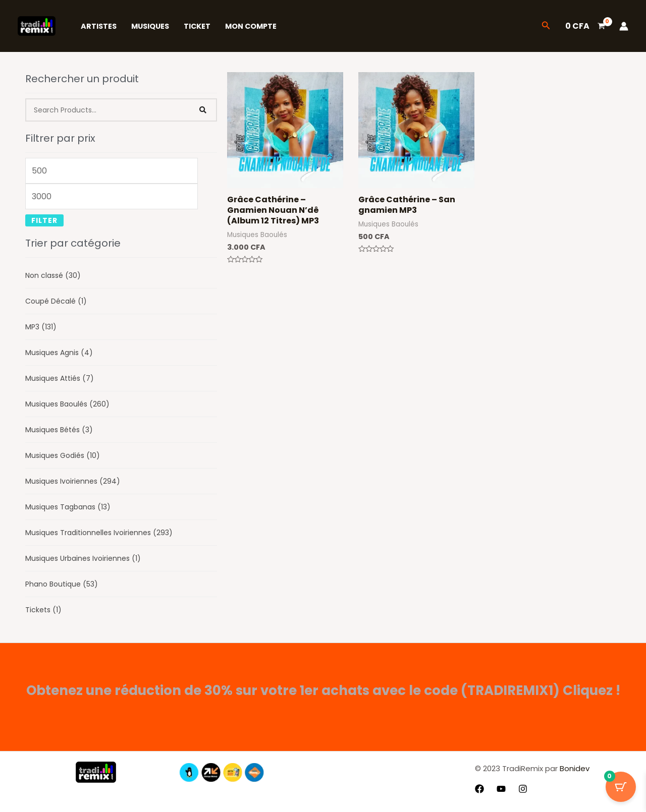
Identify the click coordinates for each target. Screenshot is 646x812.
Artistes (99, 26)
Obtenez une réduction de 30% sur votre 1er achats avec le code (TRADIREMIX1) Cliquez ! (323, 690)
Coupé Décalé (56, 301)
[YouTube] (501, 789)
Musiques (150, 26)
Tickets (43, 610)
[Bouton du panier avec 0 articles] (621, 787)
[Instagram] (523, 789)
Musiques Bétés (59, 430)
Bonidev (574, 768)
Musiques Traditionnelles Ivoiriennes (99, 533)
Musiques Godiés (63, 455)
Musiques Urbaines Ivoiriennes (83, 558)
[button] (546, 26)
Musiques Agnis (59, 353)
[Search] (203, 110)
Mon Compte (251, 26)
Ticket (197, 26)
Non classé (53, 275)
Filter (44, 220)
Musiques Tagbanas (68, 507)
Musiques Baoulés (67, 404)
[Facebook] (479, 789)
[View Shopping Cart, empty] (585, 26)
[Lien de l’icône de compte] (624, 26)
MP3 (41, 327)
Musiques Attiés (60, 378)
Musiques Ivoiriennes (73, 481)
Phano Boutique (62, 584)
